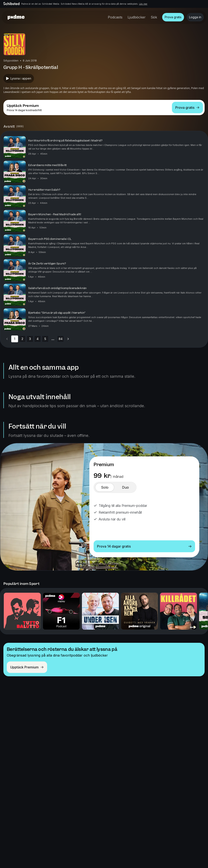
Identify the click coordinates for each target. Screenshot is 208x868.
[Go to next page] (68, 339)
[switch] (105, 487)
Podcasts (115, 17)
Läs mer (143, 4)
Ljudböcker (137, 17)
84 (61, 339)
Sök (154, 17)
